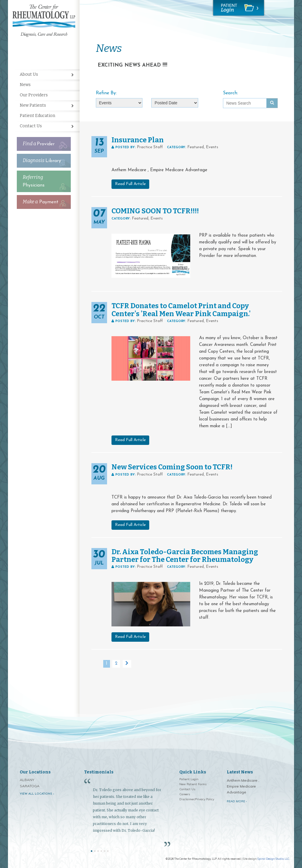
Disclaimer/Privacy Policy (197, 799)
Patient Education (37, 116)
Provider (39, 144)
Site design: (250, 859)
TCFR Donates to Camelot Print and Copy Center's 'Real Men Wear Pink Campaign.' (181, 310)
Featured (196, 147)
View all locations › (37, 794)
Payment (41, 202)
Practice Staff (150, 147)
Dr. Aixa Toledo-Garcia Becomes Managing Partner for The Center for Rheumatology (185, 556)
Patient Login (189, 779)
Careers (185, 794)
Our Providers (34, 95)
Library (42, 160)
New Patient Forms (193, 784)
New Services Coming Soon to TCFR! (172, 467)
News (25, 85)
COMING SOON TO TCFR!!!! (155, 211)
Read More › (237, 801)
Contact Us (31, 126)
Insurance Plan (138, 140)
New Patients (33, 105)
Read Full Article (130, 184)
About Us (29, 74)
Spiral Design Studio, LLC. (274, 859)
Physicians (34, 181)
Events (212, 147)
